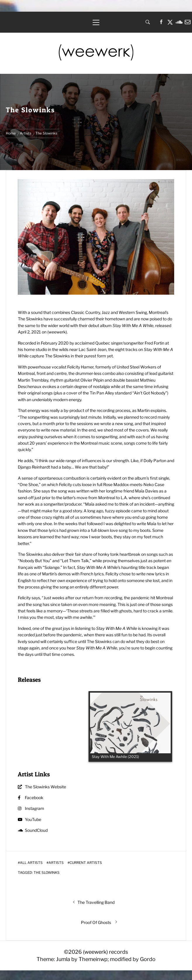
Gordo (148, 959)
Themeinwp (93, 959)
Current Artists (86, 863)
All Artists (31, 863)
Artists (56, 863)
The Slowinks (47, 873)
